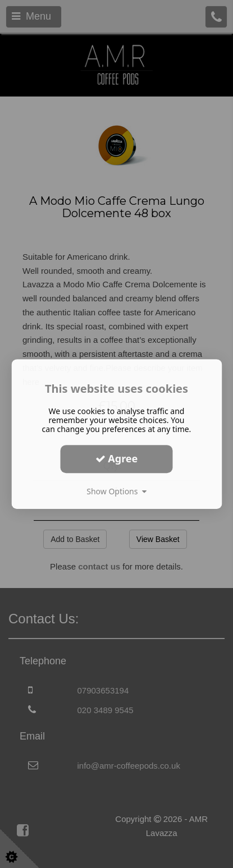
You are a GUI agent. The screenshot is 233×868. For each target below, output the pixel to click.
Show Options (116, 491)
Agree (117, 458)
